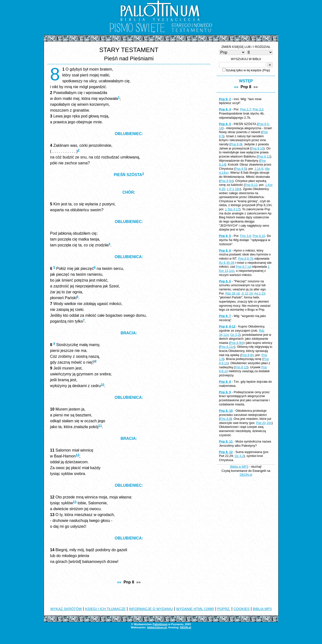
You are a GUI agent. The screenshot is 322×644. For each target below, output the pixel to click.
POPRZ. (224, 609)
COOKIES (242, 609)
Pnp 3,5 (258, 109)
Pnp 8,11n (227, 347)
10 (102, 385)
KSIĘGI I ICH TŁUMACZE (105, 609)
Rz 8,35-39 (227, 263)
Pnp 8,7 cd (244, 267)
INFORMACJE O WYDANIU (151, 609)
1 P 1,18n (234, 189)
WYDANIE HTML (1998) (195, 609)
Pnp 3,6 (246, 236)
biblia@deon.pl (157, 627)
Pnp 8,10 (257, 148)
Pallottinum (160, 624)
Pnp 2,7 (246, 109)
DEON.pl (246, 475)
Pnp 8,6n (226, 181)
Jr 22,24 (247, 293)
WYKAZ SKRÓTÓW (66, 609)
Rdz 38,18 (232, 293)
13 (75, 502)
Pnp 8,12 (264, 156)
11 (100, 426)
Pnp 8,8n (247, 355)
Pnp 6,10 (259, 236)
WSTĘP (246, 81)
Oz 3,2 (235, 335)
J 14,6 (259, 169)
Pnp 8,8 (236, 144)
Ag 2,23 (260, 293)
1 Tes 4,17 (232, 209)
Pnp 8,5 (240, 169)
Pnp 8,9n (236, 343)
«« (119, 582)
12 (78, 455)
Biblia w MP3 (239, 467)
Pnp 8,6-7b (246, 259)
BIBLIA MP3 (262, 609)
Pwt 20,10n (264, 423)
